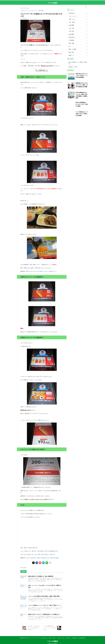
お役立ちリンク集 (72, 65)
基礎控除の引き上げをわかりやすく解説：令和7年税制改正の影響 (82, 83)
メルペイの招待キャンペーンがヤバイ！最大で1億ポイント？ (43, 603)
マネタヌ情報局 (52, 3)
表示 (47, 70)
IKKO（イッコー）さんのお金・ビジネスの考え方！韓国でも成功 (44, 585)
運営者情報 (74, 636)
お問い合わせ (68, 636)
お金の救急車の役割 (82, 636)
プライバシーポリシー (35, 636)
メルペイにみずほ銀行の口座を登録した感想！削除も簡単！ (43, 594)
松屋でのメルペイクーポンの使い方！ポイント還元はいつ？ (40, 271)
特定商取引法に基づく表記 (25, 636)
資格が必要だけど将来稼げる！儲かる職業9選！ (40, 576)
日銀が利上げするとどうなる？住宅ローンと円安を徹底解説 (82, 73)
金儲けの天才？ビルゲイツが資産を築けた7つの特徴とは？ (42, 612)
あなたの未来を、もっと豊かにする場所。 (77, 62)
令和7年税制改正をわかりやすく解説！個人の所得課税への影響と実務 (82, 92)
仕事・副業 (24, 568)
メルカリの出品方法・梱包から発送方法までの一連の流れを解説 (41, 558)
